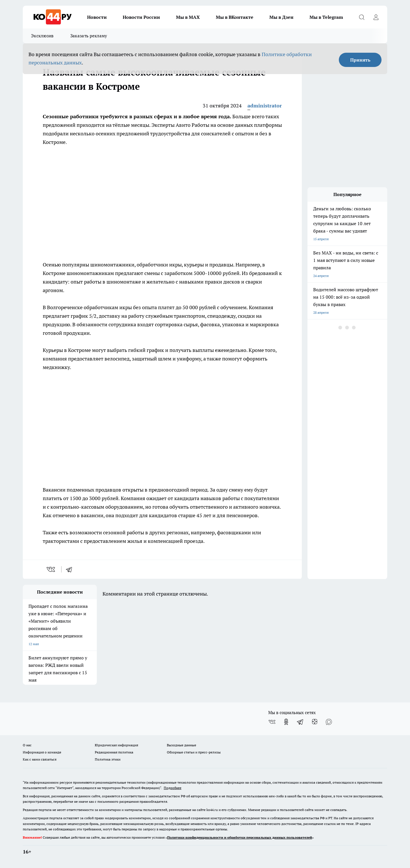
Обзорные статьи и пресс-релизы (194, 752)
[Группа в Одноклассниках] (286, 722)
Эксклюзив (42, 36)
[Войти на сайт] (376, 17)
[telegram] (71, 569)
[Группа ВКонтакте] (272, 722)
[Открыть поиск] (362, 17)
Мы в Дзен (281, 17)
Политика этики (108, 759)
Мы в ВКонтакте (235, 17)
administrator (265, 106)
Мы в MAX (188, 17)
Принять (360, 60)
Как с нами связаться (40, 759)
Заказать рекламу (89, 36)
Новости (97, 17)
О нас (27, 745)
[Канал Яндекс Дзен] (315, 722)
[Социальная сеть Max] (329, 722)
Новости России (141, 17)
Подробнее (173, 788)
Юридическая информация (116, 745)
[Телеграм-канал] (300, 722)
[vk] (51, 569)
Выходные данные (182, 745)
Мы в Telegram (326, 17)
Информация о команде (42, 752)
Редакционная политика (114, 752)
